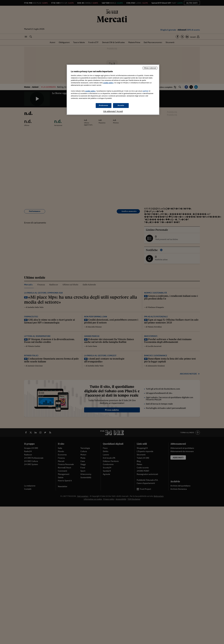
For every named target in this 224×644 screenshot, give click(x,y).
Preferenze (104, 105)
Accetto (121, 105)
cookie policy (108, 83)
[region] (113, 90)
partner (146, 91)
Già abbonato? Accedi (113, 111)
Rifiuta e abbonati (150, 68)
